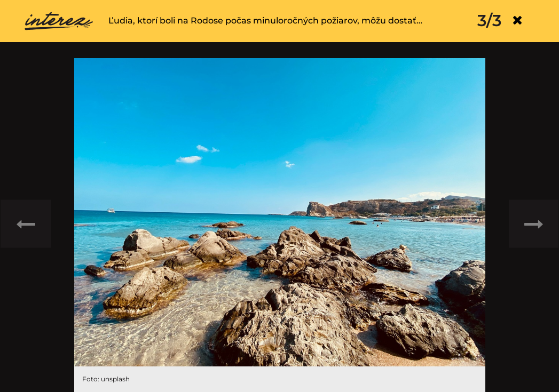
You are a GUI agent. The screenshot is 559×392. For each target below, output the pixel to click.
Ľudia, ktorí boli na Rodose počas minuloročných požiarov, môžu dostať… (265, 21)
